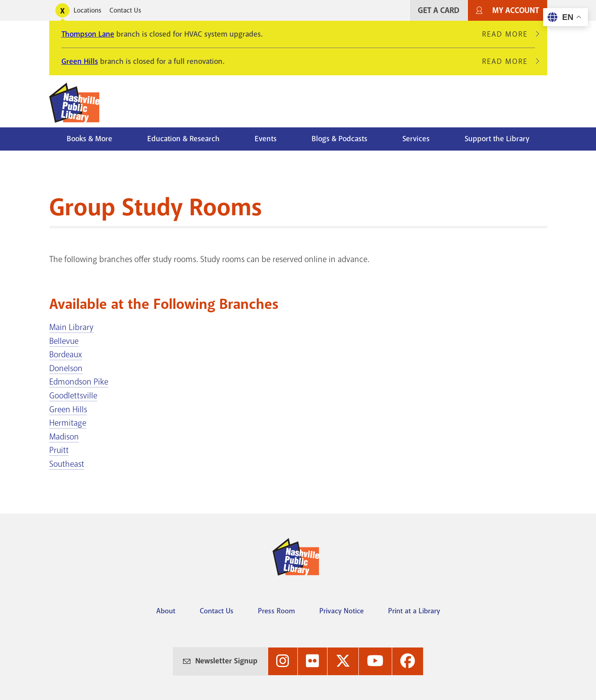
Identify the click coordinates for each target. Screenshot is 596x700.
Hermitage (68, 423)
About (166, 611)
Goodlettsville (73, 396)
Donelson (66, 368)
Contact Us (125, 10)
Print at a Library (414, 611)
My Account (516, 10)
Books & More (90, 139)
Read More (509, 34)
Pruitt (59, 450)
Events (266, 139)
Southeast (67, 464)
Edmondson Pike (79, 382)
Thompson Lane (88, 34)
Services (416, 139)
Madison (64, 437)
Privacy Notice (342, 611)
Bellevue (64, 341)
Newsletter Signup (226, 661)
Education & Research (183, 139)
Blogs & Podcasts (339, 139)
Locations (87, 10)
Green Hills (80, 61)
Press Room (276, 611)
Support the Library (497, 139)
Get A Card (439, 10)
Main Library (71, 327)
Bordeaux (65, 354)
